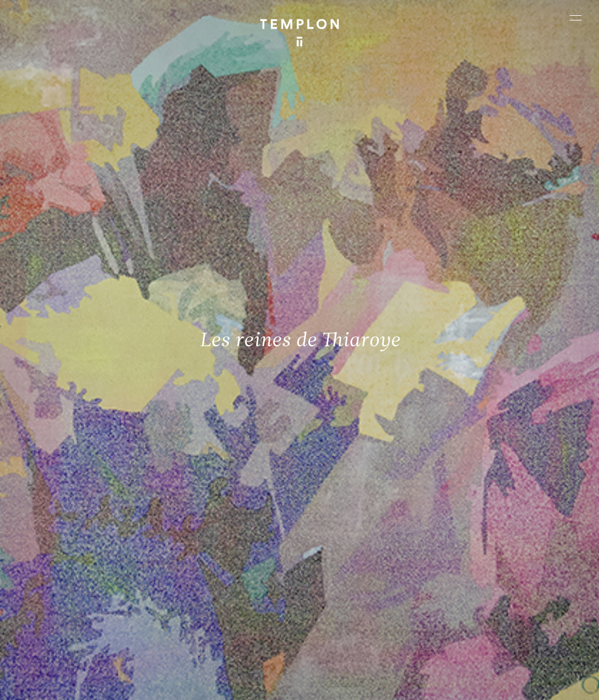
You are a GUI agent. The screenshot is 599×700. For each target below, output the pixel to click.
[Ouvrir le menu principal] (576, 18)
